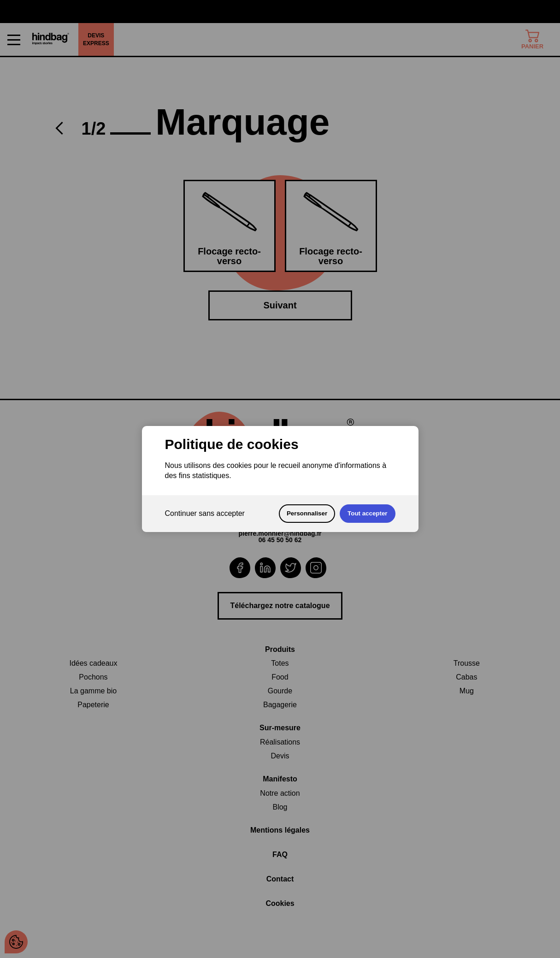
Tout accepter (367, 513)
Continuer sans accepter (205, 513)
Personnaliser (307, 513)
